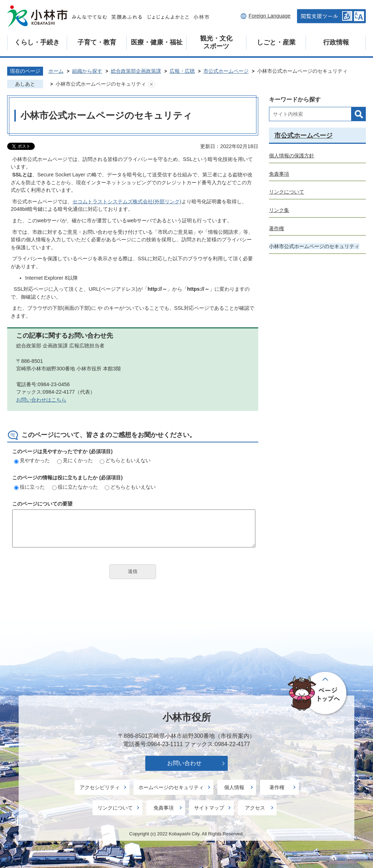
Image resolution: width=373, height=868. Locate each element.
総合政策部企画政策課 (136, 71)
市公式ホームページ (226, 71)
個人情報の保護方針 (292, 156)
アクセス (255, 808)
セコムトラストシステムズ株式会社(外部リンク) (127, 201)
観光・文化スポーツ (216, 42)
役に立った (29, 487)
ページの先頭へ (318, 694)
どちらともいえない (125, 460)
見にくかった (75, 460)
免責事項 (279, 174)
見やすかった (32, 460)
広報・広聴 (182, 71)
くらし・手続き (37, 42)
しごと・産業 (276, 42)
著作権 (277, 228)
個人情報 (234, 787)
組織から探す (87, 71)
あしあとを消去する (151, 84)
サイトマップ (209, 808)
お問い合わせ (184, 763)
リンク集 (279, 210)
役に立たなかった (75, 487)
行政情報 (336, 42)
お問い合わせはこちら (41, 400)
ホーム (56, 71)
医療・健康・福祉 (157, 42)
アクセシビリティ (100, 787)
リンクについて (287, 192)
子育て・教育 (97, 42)
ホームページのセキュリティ (171, 787)
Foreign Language (270, 16)
